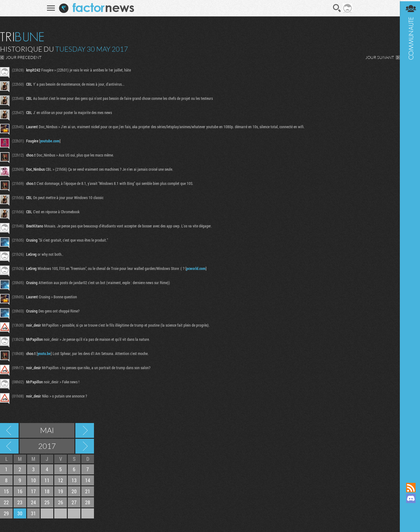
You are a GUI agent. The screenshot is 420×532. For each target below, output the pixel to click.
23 (20, 502)
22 (6, 502)
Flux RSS (409, 488)
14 (88, 480)
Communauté (409, 235)
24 (33, 502)
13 (74, 480)
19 (61, 491)
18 (47, 491)
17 (33, 491)
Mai (47, 430)
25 (47, 502)
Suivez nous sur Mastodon (409, 509)
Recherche (336, 8)
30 (20, 513)
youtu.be (44, 353)
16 (20, 491)
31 (33, 513)
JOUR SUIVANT (378, 57)
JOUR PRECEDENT (24, 57)
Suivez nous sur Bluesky (409, 520)
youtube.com (50, 141)
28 (88, 502)
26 (61, 502)
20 (74, 491)
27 (74, 502)
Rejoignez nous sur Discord (409, 498)
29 (6, 513)
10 (33, 480)
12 (61, 480)
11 (47, 480)
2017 (47, 446)
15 (6, 491)
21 (88, 491)
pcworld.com (196, 268)
